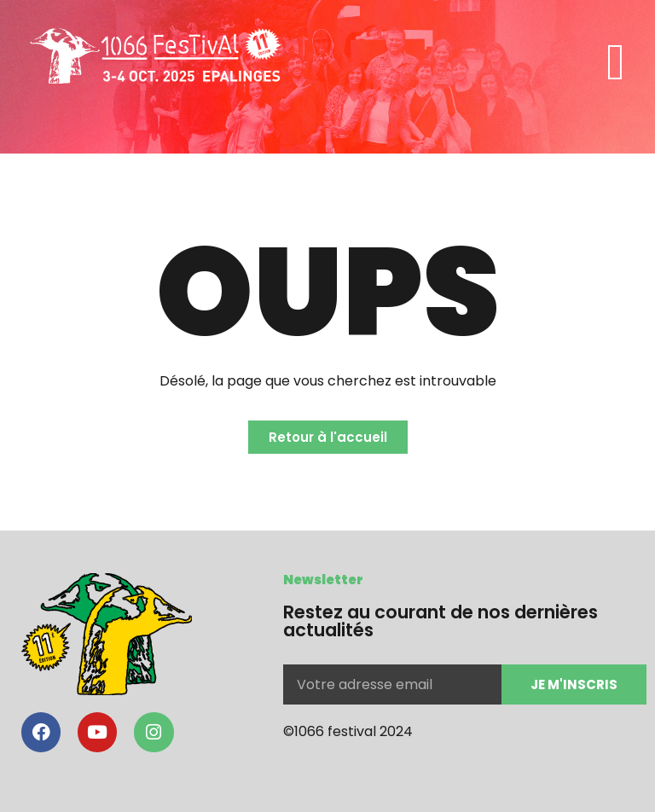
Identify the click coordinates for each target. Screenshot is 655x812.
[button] (616, 62)
